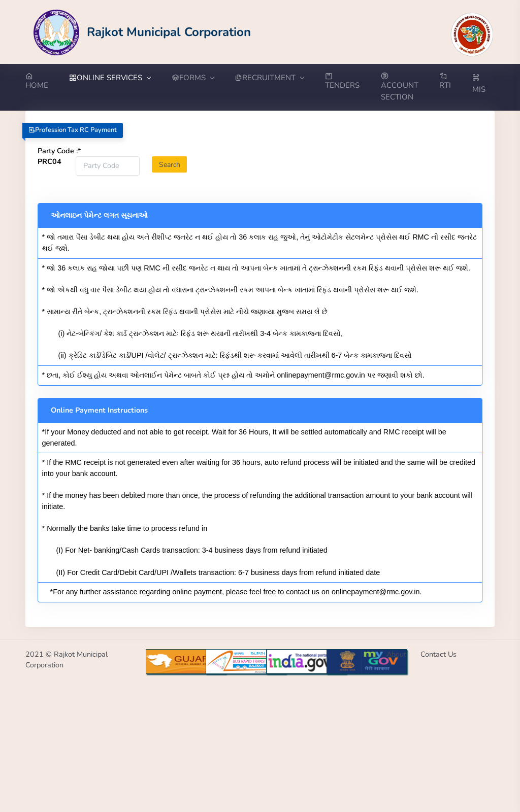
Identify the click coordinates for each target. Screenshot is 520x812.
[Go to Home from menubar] (42, 82)
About (396, 654)
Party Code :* (59, 151)
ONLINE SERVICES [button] (110, 78)
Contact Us (438, 654)
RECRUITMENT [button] (269, 78)
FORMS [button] (193, 78)
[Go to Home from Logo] (142, 32)
